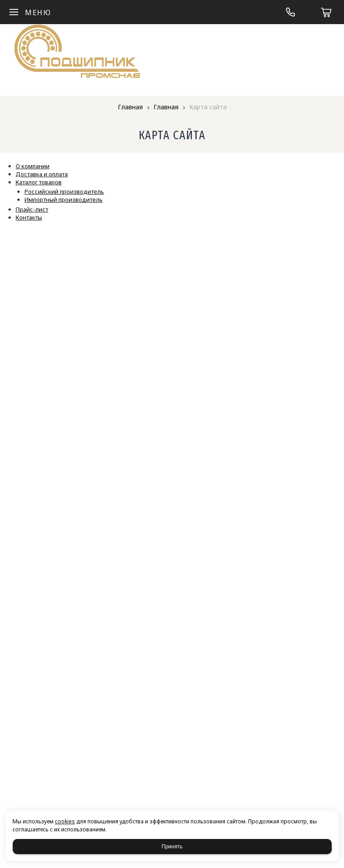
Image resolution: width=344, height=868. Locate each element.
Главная (130, 107)
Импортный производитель (64, 199)
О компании (33, 166)
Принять (172, 847)
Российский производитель (64, 191)
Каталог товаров (39, 182)
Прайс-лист (32, 209)
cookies (65, 821)
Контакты (29, 217)
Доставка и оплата (42, 174)
